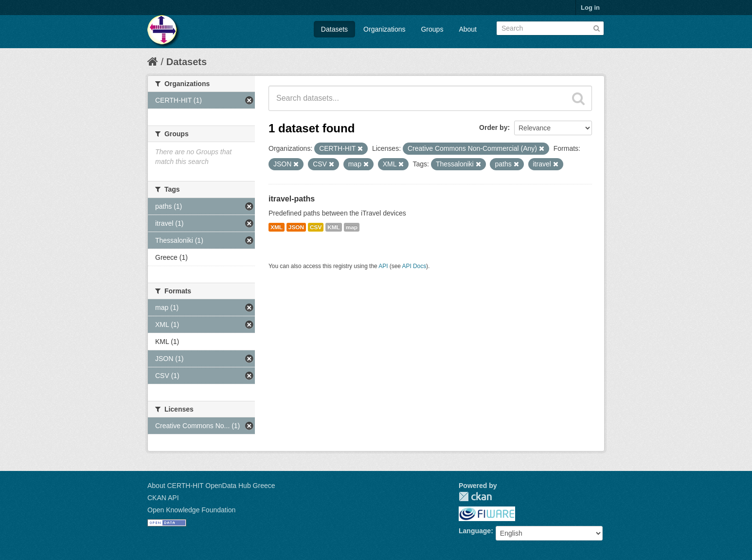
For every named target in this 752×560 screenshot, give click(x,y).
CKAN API (163, 498)
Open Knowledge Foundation (191, 510)
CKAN (475, 497)
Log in (590, 8)
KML (334, 227)
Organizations (384, 29)
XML (277, 227)
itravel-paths (292, 199)
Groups (432, 29)
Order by (493, 127)
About (468, 29)
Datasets (334, 29)
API (383, 266)
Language (475, 531)
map (352, 227)
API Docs (414, 266)
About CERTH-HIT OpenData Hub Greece (211, 486)
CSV (316, 227)
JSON (296, 227)
